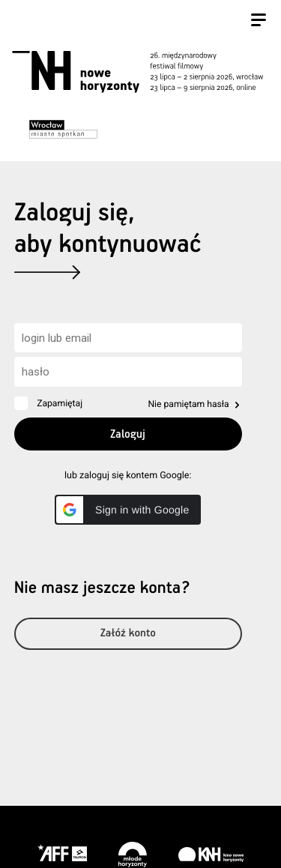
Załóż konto (128, 634)
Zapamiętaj (60, 403)
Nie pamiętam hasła (188, 404)
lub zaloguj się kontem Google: (128, 476)
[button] (128, 510)
